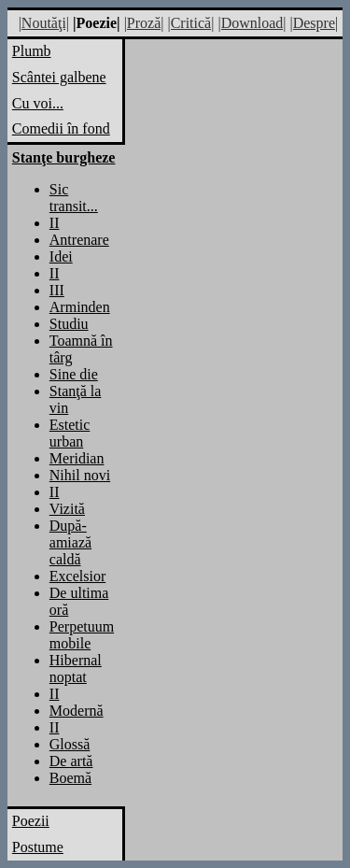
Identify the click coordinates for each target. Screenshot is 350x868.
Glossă (70, 744)
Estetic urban (70, 433)
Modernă (77, 711)
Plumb (32, 51)
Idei (61, 256)
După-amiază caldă (70, 542)
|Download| (252, 23)
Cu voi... (38, 103)
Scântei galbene (59, 77)
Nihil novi (80, 475)
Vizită (67, 509)
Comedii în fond (61, 128)
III (57, 290)
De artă (71, 761)
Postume (38, 847)
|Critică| (190, 23)
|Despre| (314, 23)
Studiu (69, 324)
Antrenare (79, 240)
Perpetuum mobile (82, 635)
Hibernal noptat (76, 669)
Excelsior (77, 576)
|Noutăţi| (44, 23)
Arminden (80, 307)
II (55, 223)
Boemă (70, 778)
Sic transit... (74, 198)
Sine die (74, 374)
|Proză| (144, 23)
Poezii (31, 821)
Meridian (77, 458)
